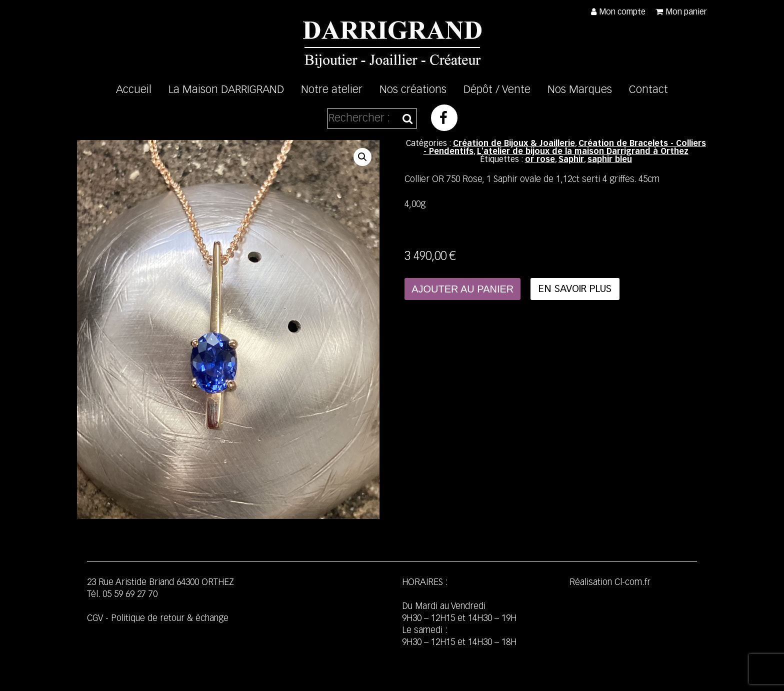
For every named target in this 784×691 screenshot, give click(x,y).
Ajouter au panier (462, 289)
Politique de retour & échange (170, 618)
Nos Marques (580, 90)
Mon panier (686, 12)
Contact (648, 90)
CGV (95, 618)
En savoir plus (575, 289)
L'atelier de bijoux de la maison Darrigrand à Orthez (583, 152)
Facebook (444, 118)
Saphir (571, 160)
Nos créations (413, 90)
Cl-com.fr (632, 582)
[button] (362, 157)
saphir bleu (610, 160)
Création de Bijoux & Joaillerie (514, 144)
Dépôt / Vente (497, 90)
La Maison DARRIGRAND (226, 90)
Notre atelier (332, 90)
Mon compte (622, 12)
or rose (540, 160)
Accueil (134, 90)
